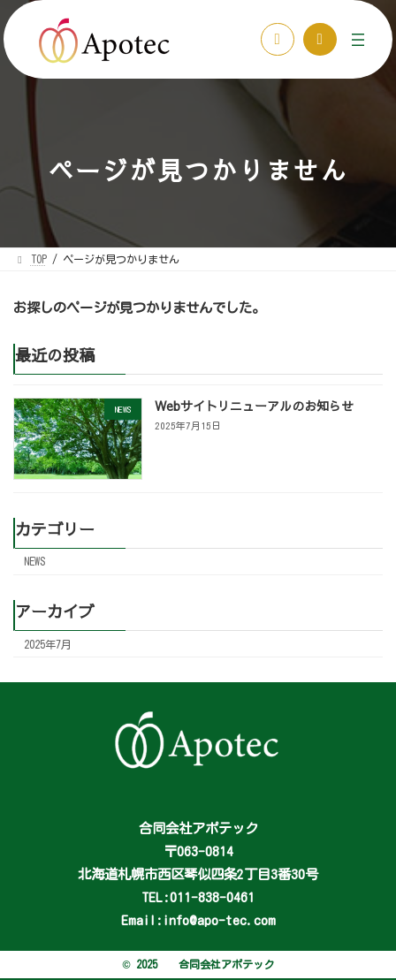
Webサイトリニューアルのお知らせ (254, 406)
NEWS (35, 562)
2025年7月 (48, 644)
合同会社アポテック (226, 964)
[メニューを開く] (358, 40)
